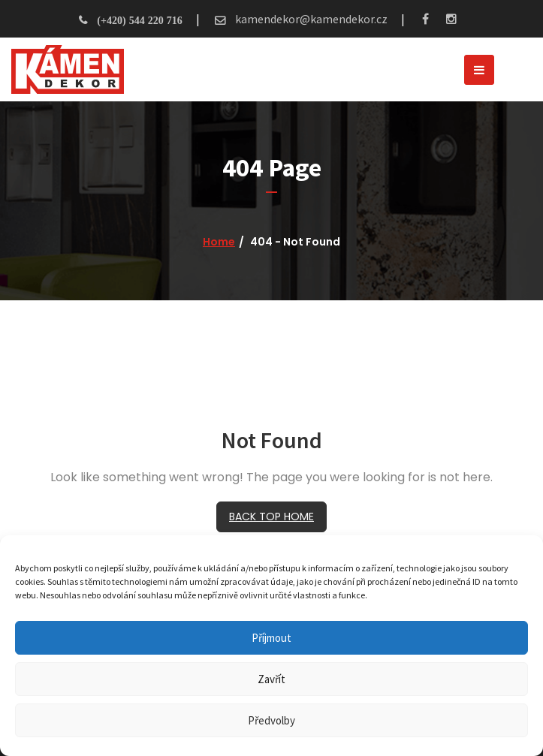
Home (219, 242)
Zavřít (271, 679)
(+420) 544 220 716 (139, 20)
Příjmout (271, 638)
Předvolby (271, 720)
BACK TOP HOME (271, 517)
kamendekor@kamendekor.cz (310, 19)
